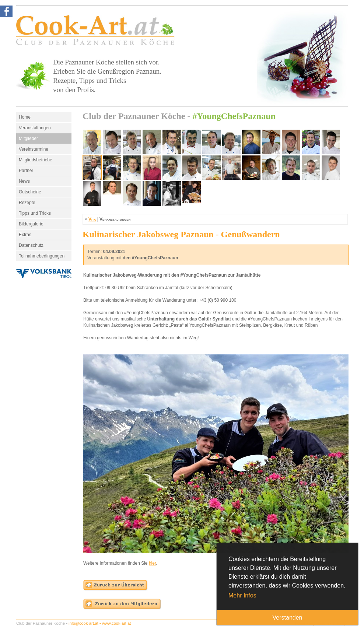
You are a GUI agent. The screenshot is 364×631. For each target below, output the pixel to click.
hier (152, 563)
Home (25, 117)
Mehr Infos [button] (242, 595)
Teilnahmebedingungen (42, 256)
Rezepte (27, 203)
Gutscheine (30, 192)
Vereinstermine (34, 149)
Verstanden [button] (288, 618)
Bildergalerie (31, 224)
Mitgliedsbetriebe (36, 160)
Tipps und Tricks (35, 213)
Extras (25, 235)
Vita (92, 219)
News (24, 181)
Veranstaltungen (35, 128)
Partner (26, 171)
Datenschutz (31, 245)
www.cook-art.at (116, 623)
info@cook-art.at (83, 623)
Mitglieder (28, 139)
